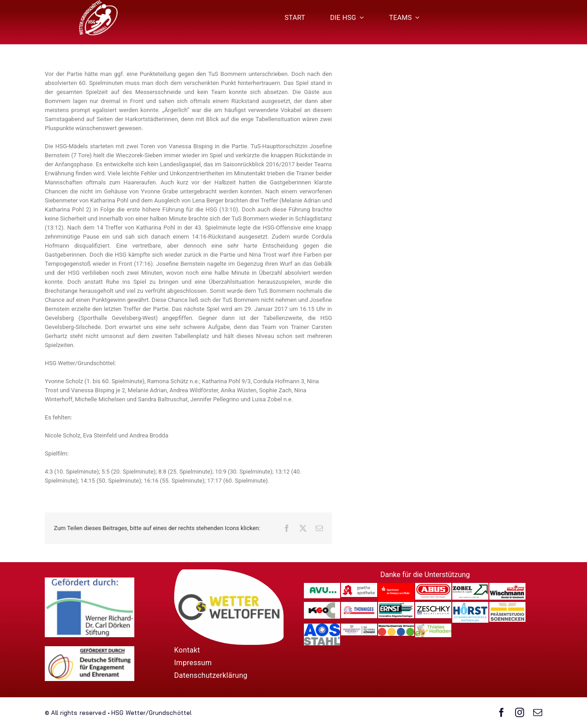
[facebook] (502, 713)
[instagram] (520, 713)
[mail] (538, 713)
